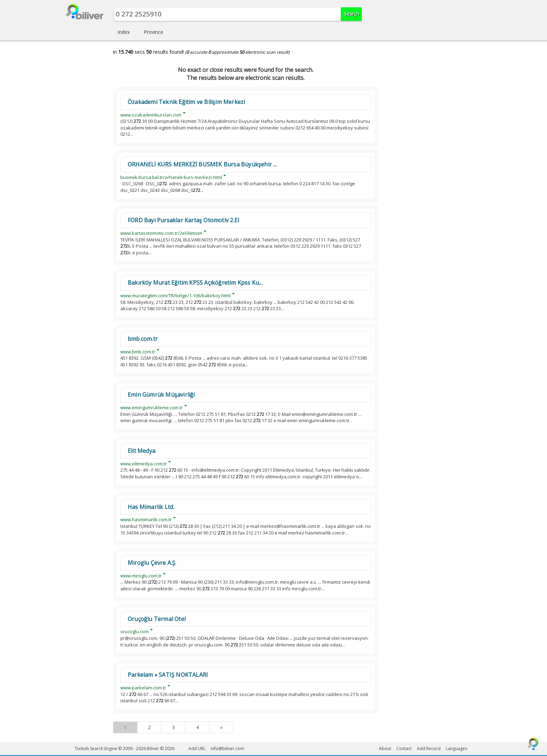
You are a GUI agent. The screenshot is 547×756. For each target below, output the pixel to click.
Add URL (197, 748)
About (385, 748)
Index (124, 32)
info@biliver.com (227, 748)
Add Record (429, 748)
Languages (456, 748)
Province (153, 32)
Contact (404, 748)
